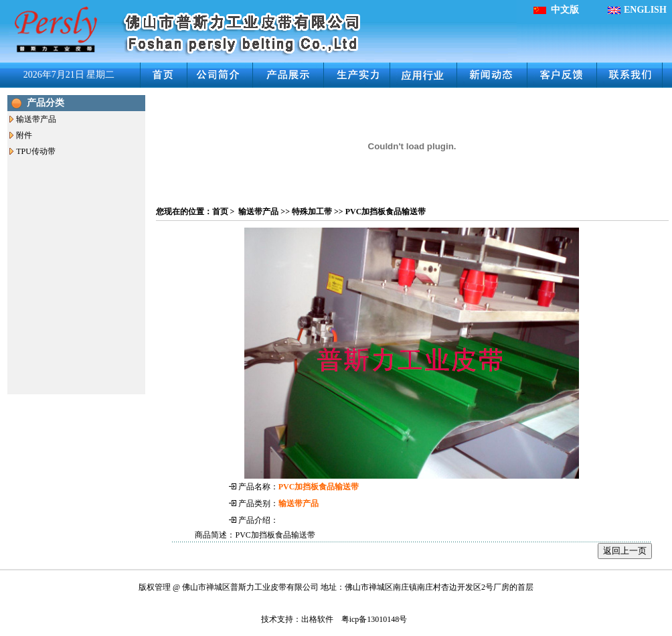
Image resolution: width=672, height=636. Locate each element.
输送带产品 (36, 119)
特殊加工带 (312, 212)
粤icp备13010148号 (374, 619)
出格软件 (317, 619)
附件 (24, 135)
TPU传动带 (36, 151)
